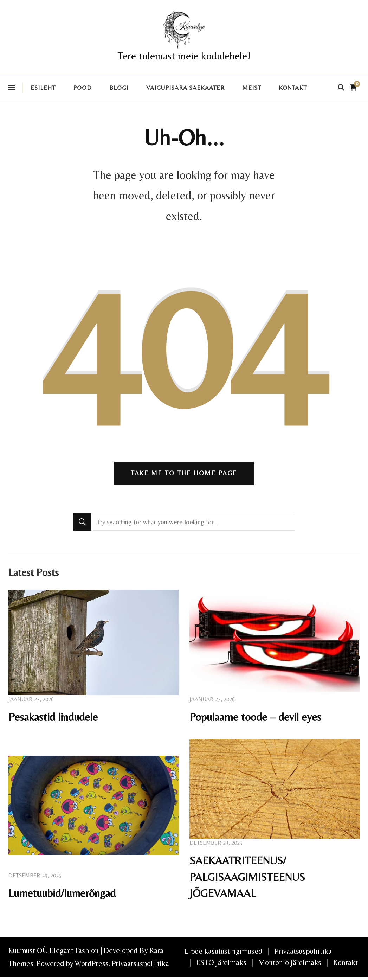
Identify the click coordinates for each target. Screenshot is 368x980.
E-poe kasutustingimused (223, 954)
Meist (252, 88)
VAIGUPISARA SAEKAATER (185, 88)
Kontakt (293, 88)
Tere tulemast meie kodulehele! (184, 56)
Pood (82, 88)
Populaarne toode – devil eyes (256, 718)
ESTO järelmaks (221, 965)
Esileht (43, 88)
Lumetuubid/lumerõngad (63, 896)
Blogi (119, 88)
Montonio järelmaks (290, 965)
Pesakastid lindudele (54, 718)
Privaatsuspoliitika (140, 966)
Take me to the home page (184, 474)
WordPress (92, 966)
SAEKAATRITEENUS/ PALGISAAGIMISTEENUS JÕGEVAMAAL (249, 879)
